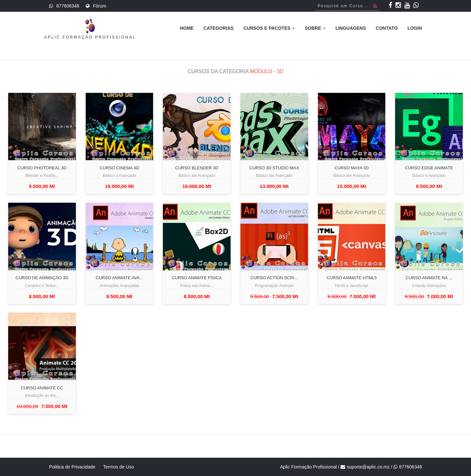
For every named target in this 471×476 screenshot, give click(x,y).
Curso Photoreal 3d (42, 168)
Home (187, 28)
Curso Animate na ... (429, 278)
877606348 (68, 6)
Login (415, 28)
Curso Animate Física (197, 278)
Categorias (218, 28)
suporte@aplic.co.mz (368, 467)
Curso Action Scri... (274, 278)
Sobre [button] (315, 28)
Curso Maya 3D (351, 168)
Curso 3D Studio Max (274, 168)
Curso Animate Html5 (352, 278)
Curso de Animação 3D (42, 278)
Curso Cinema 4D (120, 168)
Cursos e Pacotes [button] (269, 28)
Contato (387, 28)
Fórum (99, 6)
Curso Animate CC (42, 388)
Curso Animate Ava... (119, 278)
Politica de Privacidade (72, 467)
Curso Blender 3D (197, 168)
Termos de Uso (118, 467)
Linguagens (350, 28)
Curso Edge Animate (429, 168)
